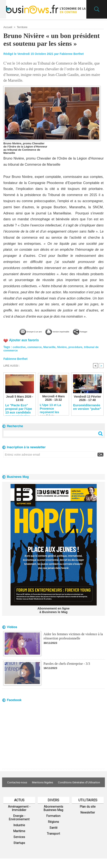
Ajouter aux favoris (24, 340)
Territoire (22, 27)
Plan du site (88, 813)
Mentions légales (67, 783)
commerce (35, 347)
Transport (53, 842)
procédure (77, 347)
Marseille (51, 347)
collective (19, 347)
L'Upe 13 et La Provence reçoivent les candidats (50, 408)
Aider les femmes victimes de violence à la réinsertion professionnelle (72, 636)
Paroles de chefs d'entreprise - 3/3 (66, 663)
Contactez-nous (39, 783)
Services (19, 846)
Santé (53, 836)
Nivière (63, 347)
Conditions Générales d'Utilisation (53, 788)
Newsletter (88, 819)
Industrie (19, 833)
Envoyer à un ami (22, 331)
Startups (19, 852)
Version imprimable (60, 331)
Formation (53, 823)
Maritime (19, 840)
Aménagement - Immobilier (19, 815)
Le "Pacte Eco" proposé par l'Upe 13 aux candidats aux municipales (19, 409)
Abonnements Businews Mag (53, 815)
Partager (92, 331)
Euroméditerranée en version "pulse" (87, 407)
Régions (53, 829)
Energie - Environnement (19, 825)
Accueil (8, 27)
